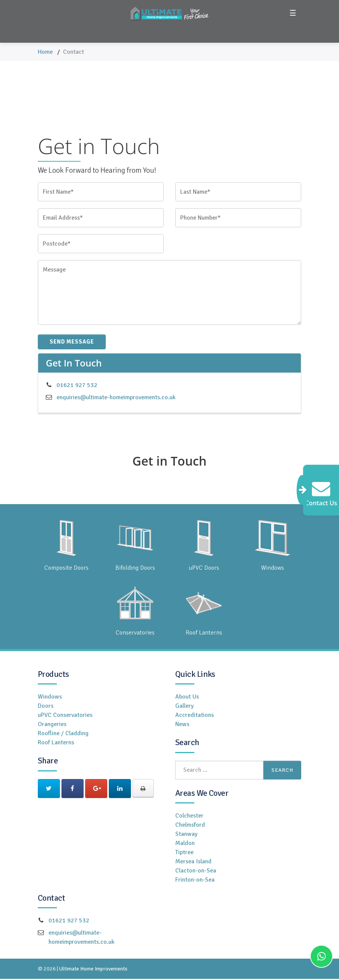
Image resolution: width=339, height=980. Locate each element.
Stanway (186, 835)
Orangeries (52, 725)
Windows (50, 698)
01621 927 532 (77, 386)
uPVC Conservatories (65, 716)
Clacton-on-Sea (196, 872)
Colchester (189, 817)
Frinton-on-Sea (195, 881)
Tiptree (184, 853)
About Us (187, 698)
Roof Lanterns (56, 744)
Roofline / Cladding (63, 734)
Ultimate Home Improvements (93, 970)
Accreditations (195, 716)
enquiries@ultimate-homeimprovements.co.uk (116, 398)
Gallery (184, 707)
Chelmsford (190, 826)
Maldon (185, 844)
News (182, 725)
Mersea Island (193, 863)
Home (45, 52)
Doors (46, 707)
